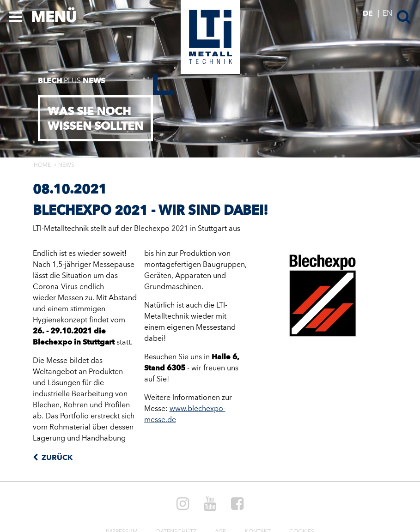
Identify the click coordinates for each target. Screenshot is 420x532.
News (66, 165)
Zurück (56, 458)
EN (387, 14)
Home (42, 165)
